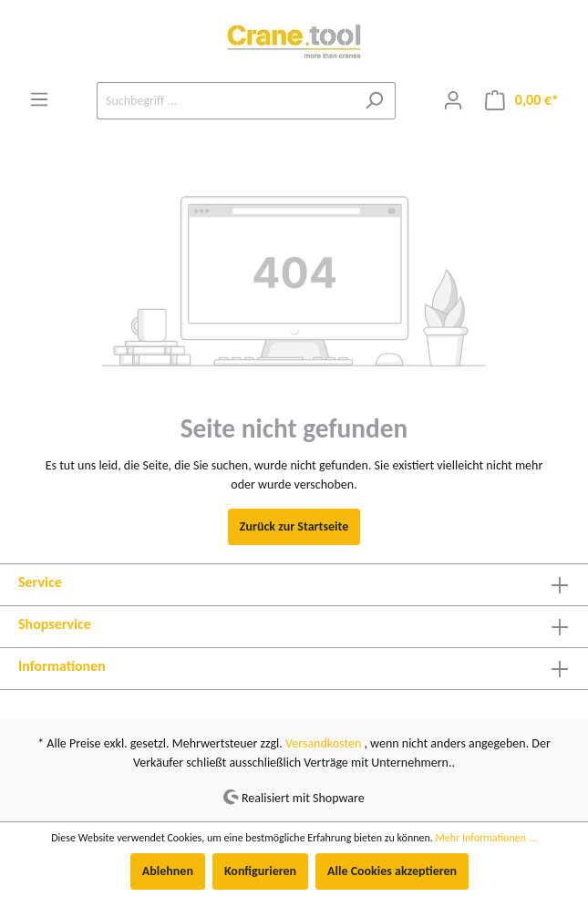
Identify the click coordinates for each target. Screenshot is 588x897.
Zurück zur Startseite (294, 526)
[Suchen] (374, 101)
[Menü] (39, 100)
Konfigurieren (260, 871)
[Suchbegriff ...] (225, 101)
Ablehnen (168, 871)
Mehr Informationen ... (486, 838)
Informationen (62, 666)
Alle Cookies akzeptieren (392, 871)
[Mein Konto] (453, 101)
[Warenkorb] (522, 101)
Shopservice (55, 624)
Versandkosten (323, 743)
